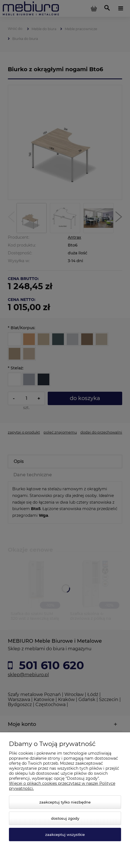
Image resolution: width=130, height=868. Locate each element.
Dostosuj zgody (65, 818)
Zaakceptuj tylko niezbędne (65, 802)
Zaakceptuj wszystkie (65, 834)
